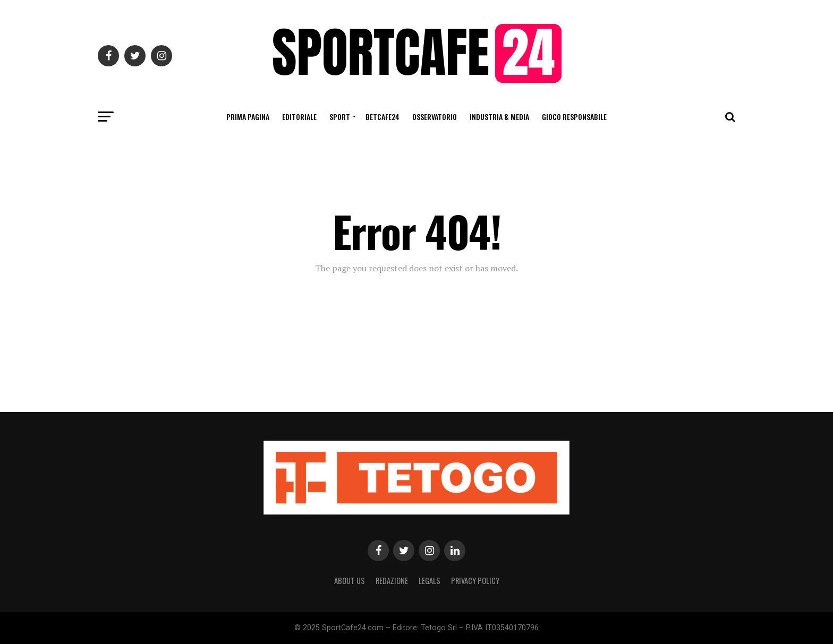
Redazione (392, 581)
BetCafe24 (382, 117)
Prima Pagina (248, 117)
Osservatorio (435, 117)
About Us (350, 581)
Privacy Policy (475, 581)
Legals (430, 581)
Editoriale (299, 117)
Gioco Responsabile (574, 117)
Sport (340, 117)
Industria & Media (499, 117)
